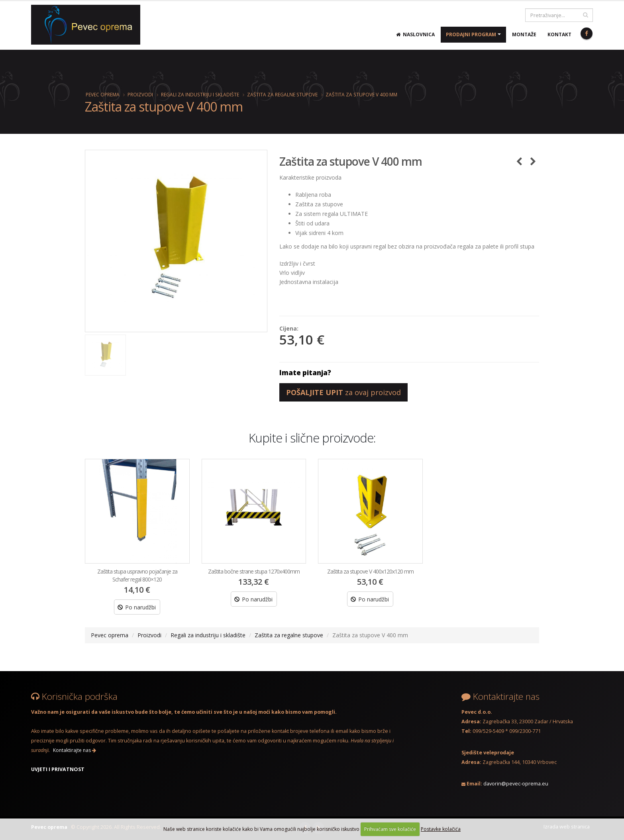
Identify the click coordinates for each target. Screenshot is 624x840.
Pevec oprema (103, 94)
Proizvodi (140, 94)
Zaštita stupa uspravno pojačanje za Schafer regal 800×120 (137, 575)
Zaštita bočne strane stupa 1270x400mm (254, 571)
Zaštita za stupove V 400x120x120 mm (370, 571)
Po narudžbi (137, 607)
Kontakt (559, 34)
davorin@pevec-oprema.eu (516, 784)
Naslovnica (415, 34)
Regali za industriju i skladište (200, 94)
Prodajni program (471, 34)
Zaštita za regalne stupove (282, 94)
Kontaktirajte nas (75, 750)
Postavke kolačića (441, 829)
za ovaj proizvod (343, 392)
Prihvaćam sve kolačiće (390, 829)
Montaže (524, 34)
